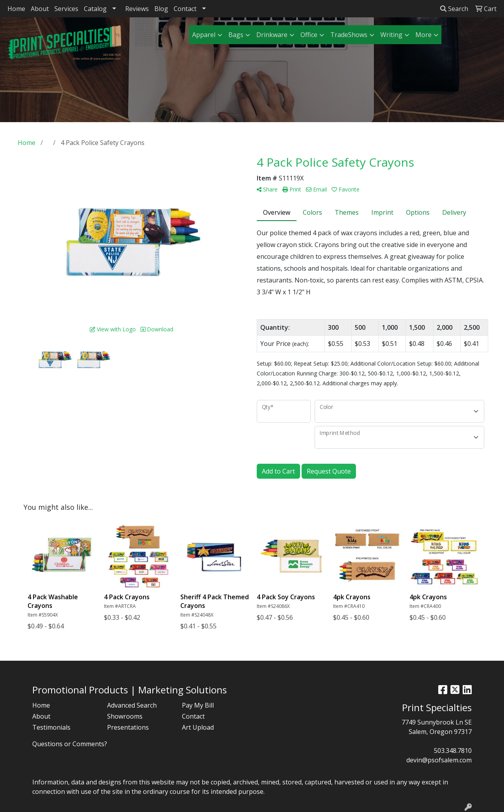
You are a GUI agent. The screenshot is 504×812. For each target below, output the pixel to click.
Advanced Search (132, 705)
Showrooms (125, 716)
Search (454, 9)
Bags (236, 35)
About (40, 9)
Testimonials (51, 727)
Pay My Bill (198, 705)
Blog (161, 9)
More (423, 35)
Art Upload (198, 727)
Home (16, 9)
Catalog (95, 9)
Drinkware (272, 35)
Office (309, 35)
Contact (185, 9)
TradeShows (349, 35)
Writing (391, 35)
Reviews (137, 9)
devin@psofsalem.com (439, 760)
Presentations (128, 727)
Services (66, 9)
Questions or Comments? (70, 744)
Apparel (204, 35)
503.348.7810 (453, 751)
